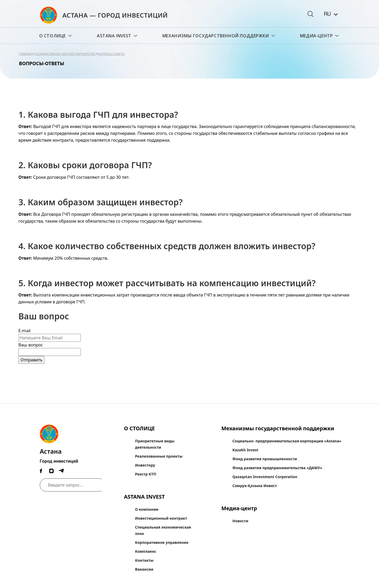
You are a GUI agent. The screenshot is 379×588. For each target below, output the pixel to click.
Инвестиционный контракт (161, 518)
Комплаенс (146, 551)
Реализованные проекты (159, 456)
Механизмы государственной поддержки (219, 36)
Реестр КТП (146, 474)
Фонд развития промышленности (265, 459)
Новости (240, 521)
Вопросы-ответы (111, 54)
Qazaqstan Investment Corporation (265, 477)
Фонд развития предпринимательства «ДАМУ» (277, 468)
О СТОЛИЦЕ (56, 36)
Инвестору (145, 465)
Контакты (144, 560)
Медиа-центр (320, 36)
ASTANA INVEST (118, 36)
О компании (147, 509)
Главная (25, 54)
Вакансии (144, 569)
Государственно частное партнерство (65, 54)
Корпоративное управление (162, 542)
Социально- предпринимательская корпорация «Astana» (287, 441)
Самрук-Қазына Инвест (255, 486)
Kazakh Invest (245, 450)
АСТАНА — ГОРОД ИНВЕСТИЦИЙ (115, 15)
